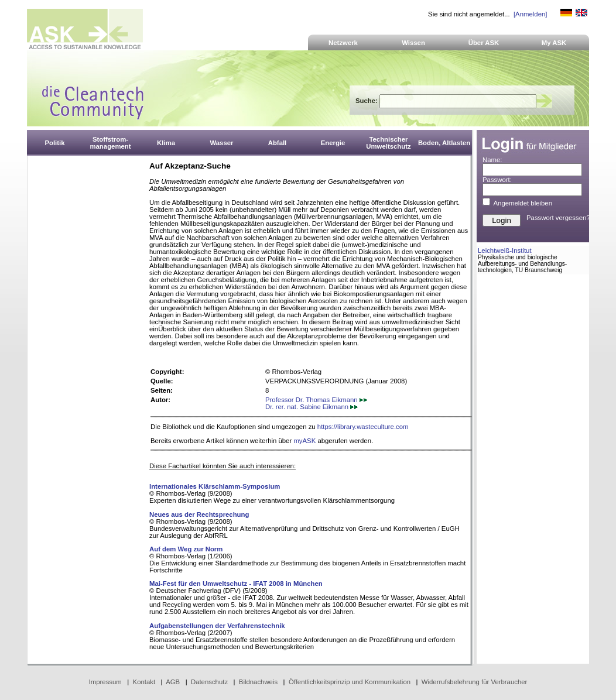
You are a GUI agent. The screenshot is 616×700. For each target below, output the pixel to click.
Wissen (413, 43)
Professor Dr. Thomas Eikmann (316, 400)
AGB (173, 682)
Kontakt (144, 682)
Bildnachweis (258, 682)
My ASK (554, 43)
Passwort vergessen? (558, 218)
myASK (304, 441)
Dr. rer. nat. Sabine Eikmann (312, 407)
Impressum (105, 682)
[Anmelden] (530, 14)
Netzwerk (343, 43)
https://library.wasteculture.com (363, 427)
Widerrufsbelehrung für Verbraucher (475, 682)
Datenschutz (209, 682)
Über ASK (484, 43)
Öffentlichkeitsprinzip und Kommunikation (350, 682)
